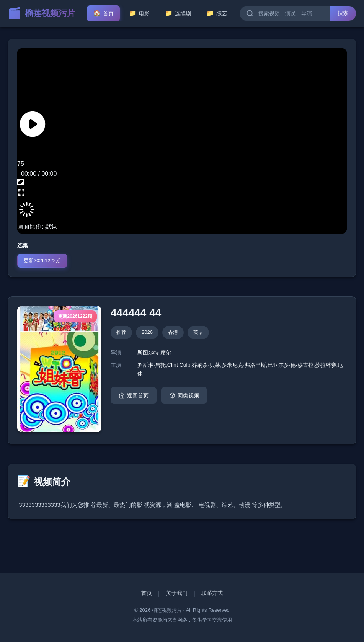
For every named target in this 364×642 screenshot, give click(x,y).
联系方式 (212, 593)
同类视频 (184, 395)
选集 (23, 245)
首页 (147, 593)
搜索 (343, 13)
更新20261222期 (42, 261)
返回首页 (134, 395)
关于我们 (177, 593)
